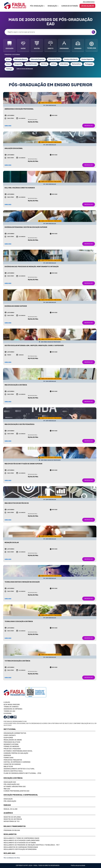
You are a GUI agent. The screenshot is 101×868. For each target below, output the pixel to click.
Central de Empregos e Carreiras (17, 762)
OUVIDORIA (8, 713)
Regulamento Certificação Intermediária (20, 849)
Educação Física (54, 59)
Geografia (18, 64)
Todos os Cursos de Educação (25, 69)
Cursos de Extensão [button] (70, 6)
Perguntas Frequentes (13, 760)
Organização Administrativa (15, 733)
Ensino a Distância (71, 59)
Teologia (9, 69)
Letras (54, 64)
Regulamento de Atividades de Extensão (20, 843)
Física (8, 64)
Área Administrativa (89, 2)
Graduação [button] (53, 6)
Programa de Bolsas (12, 830)
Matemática (76, 64)
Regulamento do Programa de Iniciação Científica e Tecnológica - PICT (32, 845)
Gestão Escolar (31, 64)
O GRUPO (7, 702)
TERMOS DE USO (9, 711)
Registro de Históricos (13, 819)
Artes (8, 59)
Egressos (7, 755)
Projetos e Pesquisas (12, 749)
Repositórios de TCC (12, 821)
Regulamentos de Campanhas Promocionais (21, 847)
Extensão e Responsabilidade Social (18, 751)
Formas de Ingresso (11, 746)
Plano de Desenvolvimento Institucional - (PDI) (22, 773)
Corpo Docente (10, 735)
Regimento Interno (11, 744)
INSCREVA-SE (89, 126)
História (44, 64)
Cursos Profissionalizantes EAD (16, 791)
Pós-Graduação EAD (12, 784)
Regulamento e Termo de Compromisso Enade (21, 838)
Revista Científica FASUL (13, 771)
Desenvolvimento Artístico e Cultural (19, 769)
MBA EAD (7, 789)
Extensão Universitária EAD (15, 787)
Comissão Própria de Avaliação (16, 753)
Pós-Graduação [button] (37, 6)
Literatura (64, 64)
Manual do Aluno (11, 809)
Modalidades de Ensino (13, 740)
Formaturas (8, 758)
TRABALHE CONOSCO (11, 707)
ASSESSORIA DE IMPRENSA (13, 709)
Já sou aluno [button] (87, 6)
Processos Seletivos (12, 742)
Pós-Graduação (10, 801)
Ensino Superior (87, 59)
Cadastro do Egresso (12, 764)
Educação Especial (38, 59)
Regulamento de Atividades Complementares (22, 840)
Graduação (8, 799)
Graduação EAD (10, 782)
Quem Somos (8, 738)
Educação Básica (21, 59)
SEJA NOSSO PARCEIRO (12, 705)
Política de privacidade (78, 866)
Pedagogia (89, 64)
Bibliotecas (8, 767)
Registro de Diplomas (12, 817)
